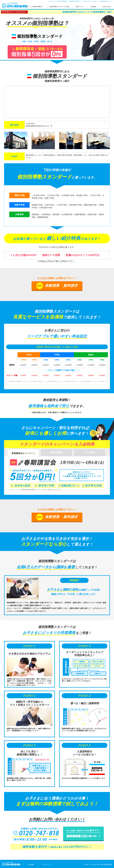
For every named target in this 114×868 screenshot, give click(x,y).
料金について (80, 7)
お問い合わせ (107, 7)
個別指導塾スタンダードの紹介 (60, 7)
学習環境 (93, 7)
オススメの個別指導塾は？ (35, 7)
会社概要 (31, 864)
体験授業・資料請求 (57, 286)
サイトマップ (46, 864)
